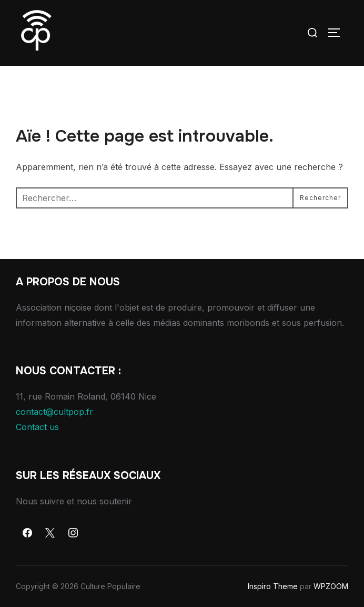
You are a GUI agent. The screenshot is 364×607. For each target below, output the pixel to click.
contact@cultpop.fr (54, 412)
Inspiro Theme (273, 586)
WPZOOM (331, 586)
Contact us (37, 427)
